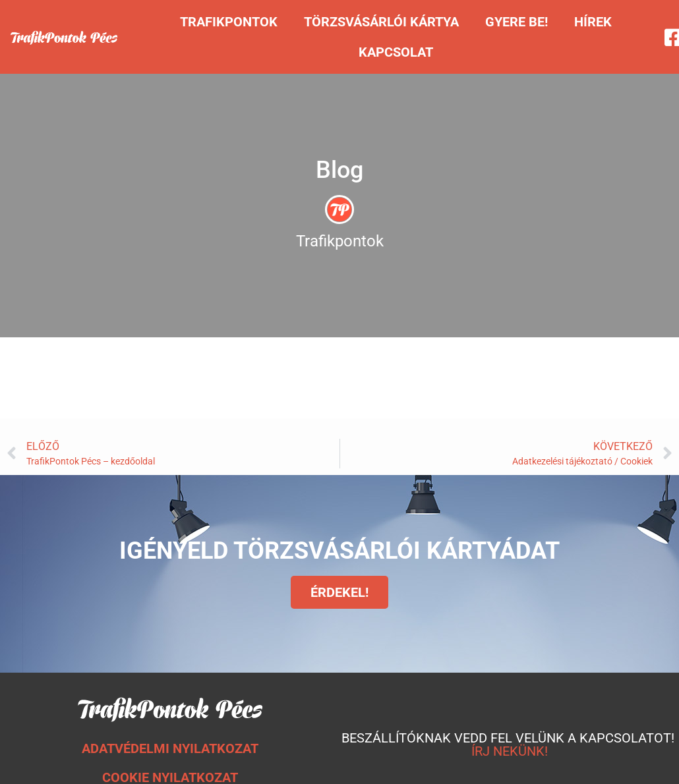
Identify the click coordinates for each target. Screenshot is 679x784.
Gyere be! (517, 22)
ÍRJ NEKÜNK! (510, 751)
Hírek (593, 22)
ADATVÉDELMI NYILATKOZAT (170, 748)
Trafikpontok (229, 22)
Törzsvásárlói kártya (381, 22)
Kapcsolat (396, 52)
